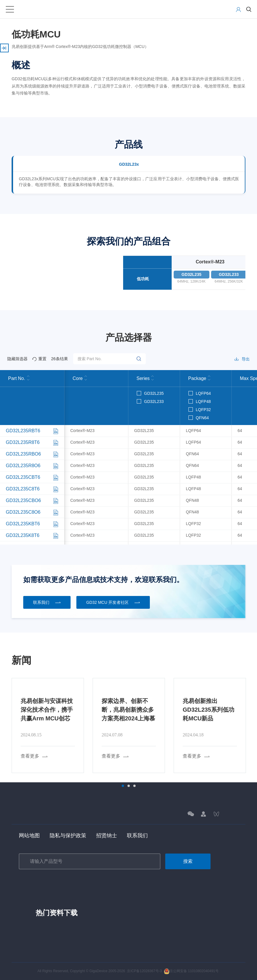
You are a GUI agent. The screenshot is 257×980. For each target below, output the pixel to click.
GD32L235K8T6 (23, 535)
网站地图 (29, 836)
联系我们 (137, 836)
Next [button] (247, 726)
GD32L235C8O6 (23, 512)
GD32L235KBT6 (23, 524)
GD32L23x (129, 164)
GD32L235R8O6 (23, 466)
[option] (48, 725)
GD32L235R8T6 (23, 442)
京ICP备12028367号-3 (144, 971)
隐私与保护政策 (68, 836)
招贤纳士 (107, 836)
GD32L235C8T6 (23, 489)
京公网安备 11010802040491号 (191, 971)
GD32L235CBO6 (23, 500)
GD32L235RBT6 (23, 431)
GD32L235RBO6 (23, 454)
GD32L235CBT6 (23, 477)
